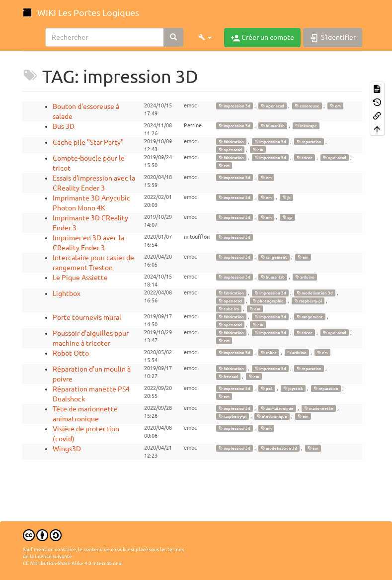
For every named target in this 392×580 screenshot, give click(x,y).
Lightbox (67, 293)
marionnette (319, 408)
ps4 (267, 388)
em (335, 106)
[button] (205, 37)
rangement (274, 257)
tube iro (229, 309)
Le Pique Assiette (80, 278)
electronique (272, 416)
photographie (268, 301)
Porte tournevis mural (87, 317)
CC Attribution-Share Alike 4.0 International (73, 563)
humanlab (273, 126)
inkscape (306, 126)
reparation (309, 142)
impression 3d (235, 106)
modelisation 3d (315, 293)
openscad (273, 106)
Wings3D (67, 449)
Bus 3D (64, 126)
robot (269, 353)
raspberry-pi (308, 301)
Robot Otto (71, 353)
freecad (228, 377)
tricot (305, 158)
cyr (287, 217)
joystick (293, 388)
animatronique (277, 408)
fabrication (231, 142)
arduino (305, 277)
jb (286, 197)
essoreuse (307, 106)
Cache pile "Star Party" (88, 142)
